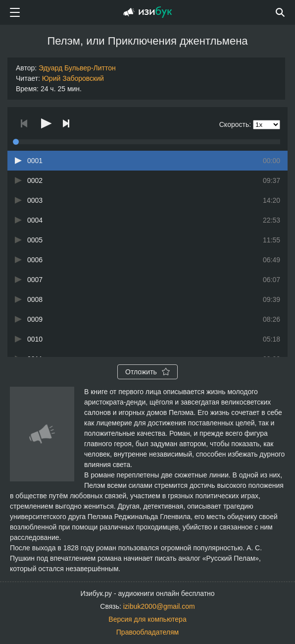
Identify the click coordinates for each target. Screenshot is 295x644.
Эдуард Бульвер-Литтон (77, 68)
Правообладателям (147, 632)
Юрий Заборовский (73, 78)
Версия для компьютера (147, 619)
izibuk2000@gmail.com (159, 606)
